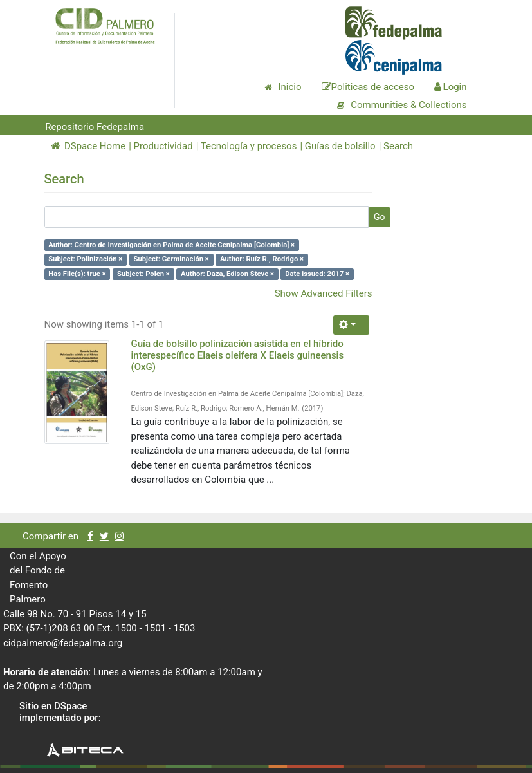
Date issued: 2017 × (317, 274)
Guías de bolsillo (340, 146)
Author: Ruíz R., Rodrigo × (262, 259)
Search (398, 146)
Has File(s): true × (77, 274)
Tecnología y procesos (249, 146)
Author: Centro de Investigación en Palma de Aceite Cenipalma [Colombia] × (171, 245)
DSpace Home (88, 146)
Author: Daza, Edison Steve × (227, 274)
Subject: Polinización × (85, 259)
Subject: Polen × (143, 274)
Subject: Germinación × (171, 259)
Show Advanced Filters (324, 293)
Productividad (163, 146)
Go (380, 217)
